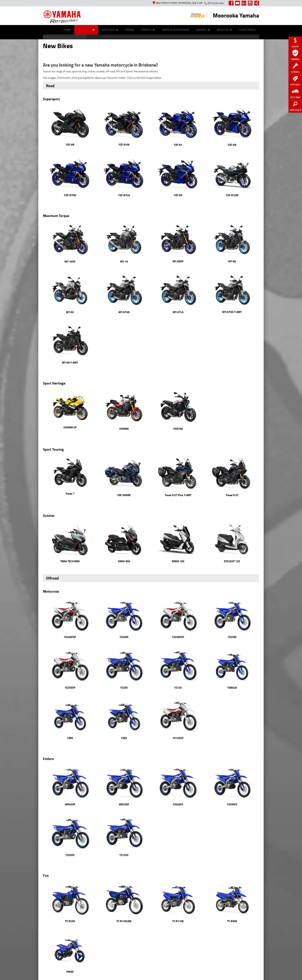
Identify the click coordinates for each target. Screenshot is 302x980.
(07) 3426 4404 (216, 3)
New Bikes (86, 30)
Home (67, 30)
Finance (203, 30)
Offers (130, 30)
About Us (224, 30)
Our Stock (110, 30)
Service (148, 30)
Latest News (247, 30)
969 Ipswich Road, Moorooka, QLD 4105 (178, 3)
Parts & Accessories (175, 30)
